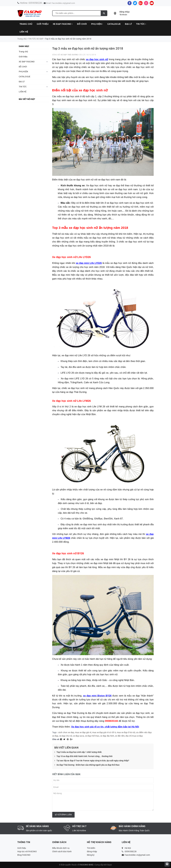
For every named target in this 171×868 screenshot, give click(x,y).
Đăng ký (91, 855)
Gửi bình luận (63, 815)
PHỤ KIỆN (97, 24)
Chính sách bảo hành (62, 851)
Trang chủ (26, 24)
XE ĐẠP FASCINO (63, 24)
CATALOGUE (114, 24)
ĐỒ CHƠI (82, 24)
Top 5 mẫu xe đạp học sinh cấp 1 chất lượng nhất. (78, 752)
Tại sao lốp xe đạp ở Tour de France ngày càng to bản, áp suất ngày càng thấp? (92, 761)
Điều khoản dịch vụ (61, 848)
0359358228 (35, 3)
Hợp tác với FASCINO (27, 851)
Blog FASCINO (24, 855)
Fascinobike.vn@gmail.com (63, 3)
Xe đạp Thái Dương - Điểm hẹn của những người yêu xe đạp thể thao (87, 765)
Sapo (110, 865)
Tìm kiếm (91, 848)
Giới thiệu (43, 24)
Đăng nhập (92, 851)
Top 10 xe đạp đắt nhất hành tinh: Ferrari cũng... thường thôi (83, 756)
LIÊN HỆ (24, 32)
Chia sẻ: (56, 739)
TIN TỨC (141, 24)
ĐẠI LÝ (128, 24)
